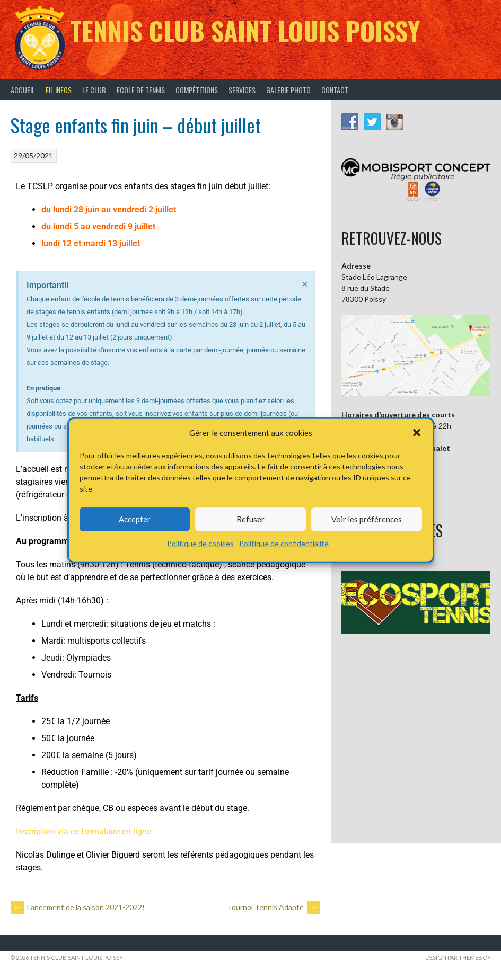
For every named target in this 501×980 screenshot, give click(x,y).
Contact (335, 90)
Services (242, 90)
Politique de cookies (200, 543)
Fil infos (59, 90)
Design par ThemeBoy (458, 957)
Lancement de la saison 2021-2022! (78, 907)
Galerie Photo (288, 90)
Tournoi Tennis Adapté (274, 907)
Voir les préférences (367, 519)
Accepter (135, 519)
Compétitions (197, 90)
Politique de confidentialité (284, 543)
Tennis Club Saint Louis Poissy (245, 30)
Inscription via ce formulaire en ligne (83, 831)
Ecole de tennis (141, 90)
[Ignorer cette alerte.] (305, 283)
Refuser (250, 519)
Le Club (94, 90)
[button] (417, 433)
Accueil (23, 90)
